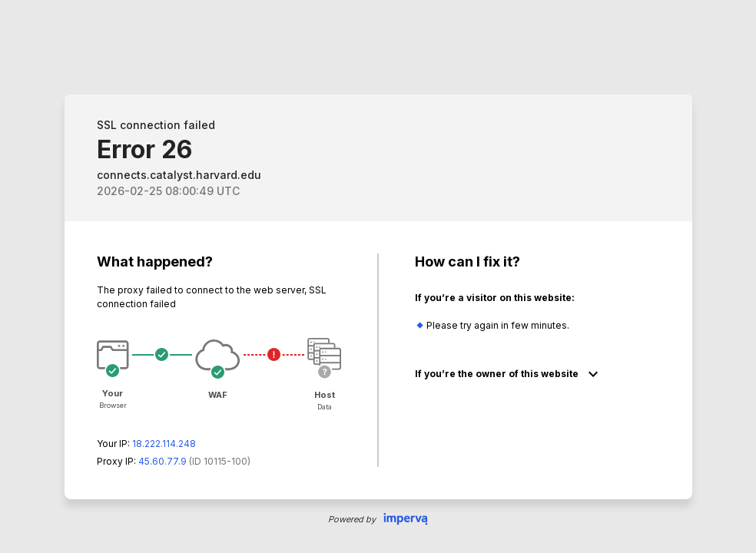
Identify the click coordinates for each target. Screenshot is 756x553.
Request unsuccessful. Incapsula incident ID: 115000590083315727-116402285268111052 (378, 276)
